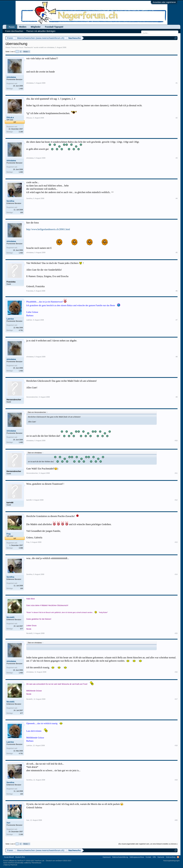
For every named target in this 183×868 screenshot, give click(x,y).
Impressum (107, 857)
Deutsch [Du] (20, 857)
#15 (176, 633)
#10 (176, 441)
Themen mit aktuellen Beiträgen (41, 31)
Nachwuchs (29, 47)
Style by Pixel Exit (11, 865)
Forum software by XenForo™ (24, 861)
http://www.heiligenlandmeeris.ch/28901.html (48, 229)
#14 (176, 574)
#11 (176, 473)
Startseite (161, 857)
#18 (176, 745)
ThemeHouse (36, 863)
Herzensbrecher (14, 400)
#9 (176, 397)
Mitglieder (36, 27)
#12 (176, 500)
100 (22, 212)
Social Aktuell (9, 857)
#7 (176, 320)
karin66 (10, 503)
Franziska (11, 282)
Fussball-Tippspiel (54, 27)
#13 (176, 542)
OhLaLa (10, 117)
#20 (176, 820)
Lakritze (10, 319)
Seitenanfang (171, 857)
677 (22, 629)
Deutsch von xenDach (59, 861)
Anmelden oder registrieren (164, 2)
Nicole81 (10, 617)
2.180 (21, 132)
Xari (8, 823)
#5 (176, 252)
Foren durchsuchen (14, 31)
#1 (176, 83)
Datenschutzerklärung (120, 857)
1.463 (21, 89)
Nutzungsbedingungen (172, 861)
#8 (176, 357)
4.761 (21, 330)
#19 (176, 780)
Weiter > (26, 52)
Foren (12, 27)
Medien (23, 27)
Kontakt (148, 857)
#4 (176, 198)
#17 (176, 699)
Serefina (10, 201)
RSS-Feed (178, 857)
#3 (176, 158)
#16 (176, 672)
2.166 (21, 834)
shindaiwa (51, 47)
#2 (176, 118)
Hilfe (154, 857)
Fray (9, 534)
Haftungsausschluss (137, 857)
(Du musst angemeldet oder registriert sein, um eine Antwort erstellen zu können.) (148, 844)
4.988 (21, 548)
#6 (176, 291)
